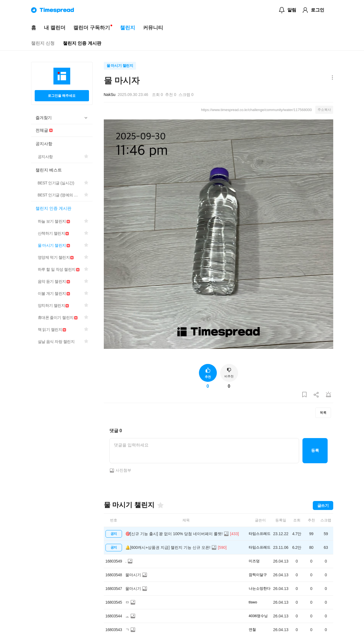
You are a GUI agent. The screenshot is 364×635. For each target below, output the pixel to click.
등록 (315, 450)
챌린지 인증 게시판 (82, 43)
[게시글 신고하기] (328, 395)
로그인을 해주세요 (62, 96)
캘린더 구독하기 (92, 28)
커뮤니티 (153, 28)
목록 (323, 413)
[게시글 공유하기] (316, 395)
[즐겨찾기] (160, 505)
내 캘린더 (55, 28)
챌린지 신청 (43, 43)
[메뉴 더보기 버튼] (331, 78)
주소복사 (324, 110)
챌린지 (128, 28)
